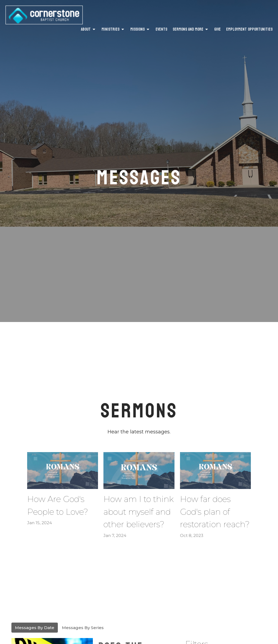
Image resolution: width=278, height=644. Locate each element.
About (89, 29)
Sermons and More (191, 29)
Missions (140, 29)
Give (217, 29)
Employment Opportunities (249, 29)
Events (161, 29)
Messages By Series (83, 628)
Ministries (113, 29)
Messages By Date (35, 628)
